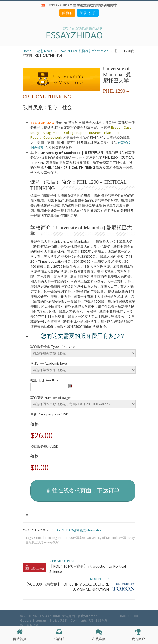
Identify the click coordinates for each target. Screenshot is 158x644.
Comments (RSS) (83, 620)
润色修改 (38, 147)
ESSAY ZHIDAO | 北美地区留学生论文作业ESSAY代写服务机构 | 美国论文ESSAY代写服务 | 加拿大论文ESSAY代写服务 (79, 33)
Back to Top (129, 616)
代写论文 (124, 143)
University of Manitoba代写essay (111, 538)
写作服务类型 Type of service (53, 346)
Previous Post (62, 561)
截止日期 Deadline (45, 380)
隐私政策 (33, 625)
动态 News (45, 51)
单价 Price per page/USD (49, 414)
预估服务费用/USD (44, 446)
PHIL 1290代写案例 (72, 538)
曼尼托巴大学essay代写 (42, 542)
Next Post (99, 579)
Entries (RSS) (58, 620)
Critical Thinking (45, 538)
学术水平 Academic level (49, 363)
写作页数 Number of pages (51, 398)
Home (27, 51)
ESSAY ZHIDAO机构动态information (83, 51)
